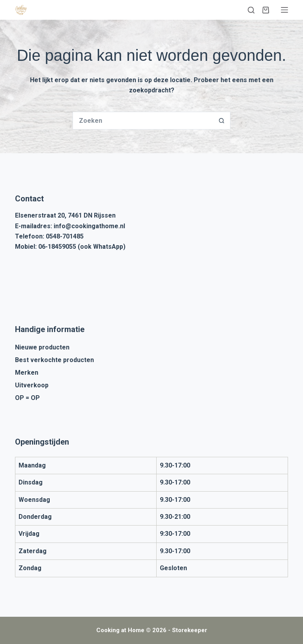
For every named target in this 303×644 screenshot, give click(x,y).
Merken (27, 373)
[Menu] (284, 10)
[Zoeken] (251, 10)
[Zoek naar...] (143, 121)
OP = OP (27, 398)
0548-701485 (65, 236)
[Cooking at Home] (21, 10)
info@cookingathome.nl (89, 226)
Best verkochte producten (54, 360)
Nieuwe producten (42, 347)
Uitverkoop (32, 385)
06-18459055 (57, 247)
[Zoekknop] (222, 121)
